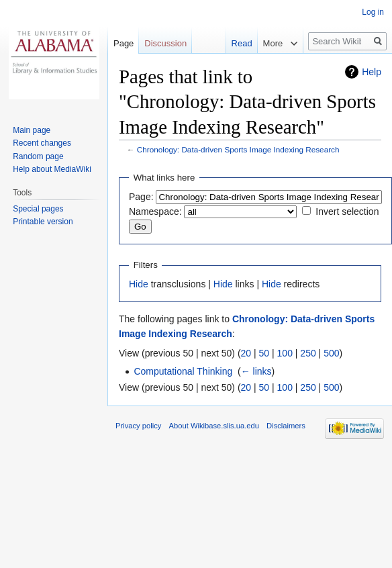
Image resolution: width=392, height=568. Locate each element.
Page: (141, 197)
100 (285, 353)
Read (236, 43)
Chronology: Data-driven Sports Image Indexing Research (238, 149)
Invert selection (347, 211)
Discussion (165, 43)
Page (124, 43)
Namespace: (155, 211)
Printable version (43, 222)
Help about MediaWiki (52, 169)
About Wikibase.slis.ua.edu (214, 426)
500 (331, 353)
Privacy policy (138, 426)
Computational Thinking (183, 371)
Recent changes (42, 143)
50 (264, 353)
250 (308, 353)
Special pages (38, 209)
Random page (38, 156)
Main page (32, 130)
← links (256, 371)
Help (372, 72)
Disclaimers (286, 426)
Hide (139, 284)
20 (246, 353)
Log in (373, 12)
